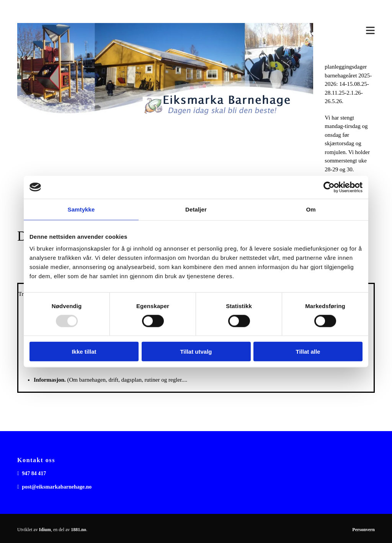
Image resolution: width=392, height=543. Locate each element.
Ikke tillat (84, 352)
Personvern (363, 530)
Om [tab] (311, 209)
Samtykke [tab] (81, 209)
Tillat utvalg (196, 352)
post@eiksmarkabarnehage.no (57, 487)
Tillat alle (308, 352)
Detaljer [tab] (196, 209)
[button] (350, 32)
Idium (45, 530)
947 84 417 (34, 473)
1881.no (78, 530)
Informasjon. (50, 380)
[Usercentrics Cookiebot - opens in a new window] (329, 187)
